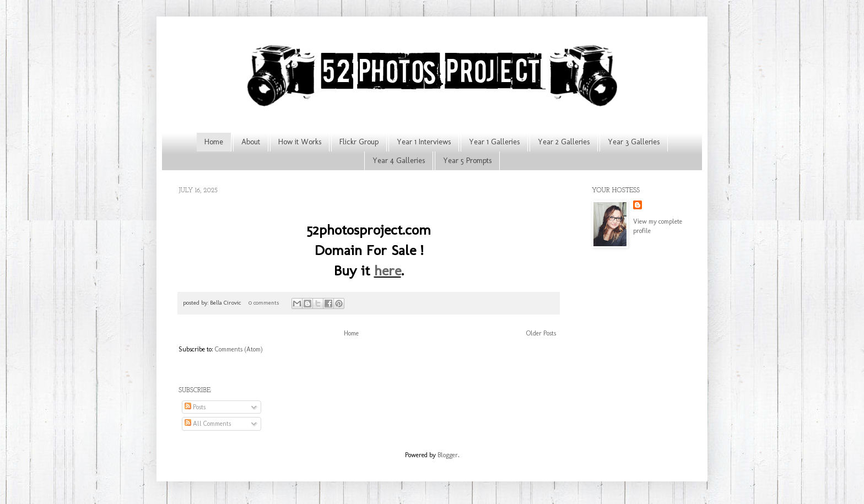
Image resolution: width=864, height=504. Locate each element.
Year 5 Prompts (467, 161)
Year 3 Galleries (634, 142)
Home (214, 142)
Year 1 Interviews (424, 142)
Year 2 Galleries (564, 142)
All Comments (208, 424)
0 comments (264, 303)
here (388, 270)
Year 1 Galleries (494, 142)
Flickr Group (359, 142)
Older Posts (541, 333)
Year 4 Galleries (399, 161)
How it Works (300, 142)
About (251, 142)
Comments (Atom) (239, 349)
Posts (195, 407)
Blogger (448, 455)
